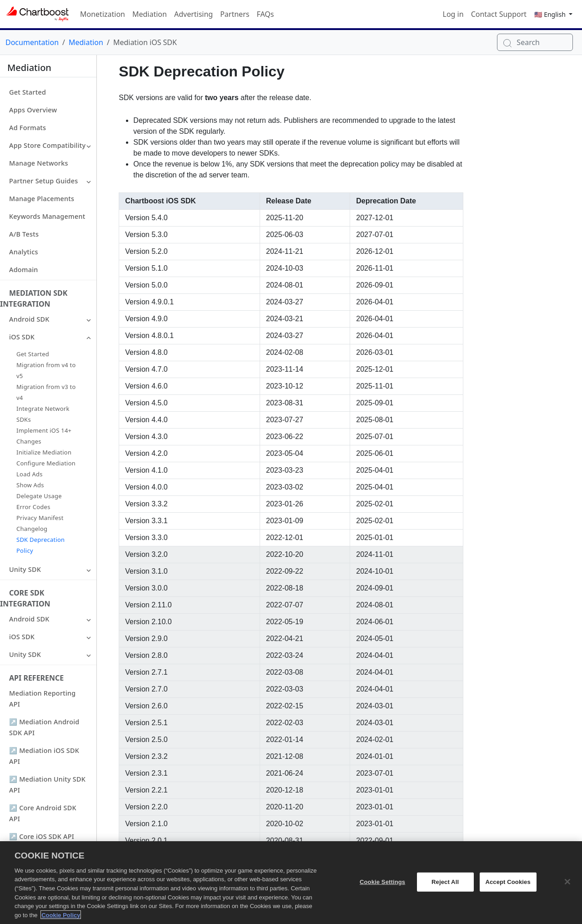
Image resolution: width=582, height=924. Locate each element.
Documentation (32, 42)
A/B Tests (24, 234)
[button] (89, 146)
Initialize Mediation (44, 452)
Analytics (24, 252)
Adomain (24, 270)
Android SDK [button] (29, 319)
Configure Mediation (46, 463)
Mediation (150, 14)
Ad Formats (28, 128)
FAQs (265, 14)
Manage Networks (39, 163)
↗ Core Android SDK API (43, 813)
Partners (235, 14)
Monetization (103, 14)
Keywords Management (47, 216)
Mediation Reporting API (43, 699)
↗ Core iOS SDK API (42, 836)
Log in (453, 14)
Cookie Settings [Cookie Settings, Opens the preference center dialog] (382, 888)
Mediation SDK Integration (34, 298)
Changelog (32, 529)
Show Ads (30, 485)
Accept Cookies (508, 888)
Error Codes (33, 507)
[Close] (567, 888)
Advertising (193, 14)
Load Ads (30, 474)
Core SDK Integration (25, 598)
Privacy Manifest (40, 518)
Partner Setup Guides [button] (43, 181)
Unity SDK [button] (25, 569)
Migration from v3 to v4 (46, 392)
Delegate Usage (39, 496)
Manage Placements (42, 199)
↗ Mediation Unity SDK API (47, 785)
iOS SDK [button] (22, 337)
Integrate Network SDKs (43, 414)
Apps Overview (33, 110)
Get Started (28, 92)
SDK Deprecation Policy (40, 545)
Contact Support (499, 14)
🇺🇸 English (551, 14)
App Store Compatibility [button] (47, 145)
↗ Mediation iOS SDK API (44, 756)
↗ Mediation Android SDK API (44, 727)
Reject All (445, 888)
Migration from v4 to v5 (46, 370)
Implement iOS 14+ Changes (44, 436)
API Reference (36, 678)
